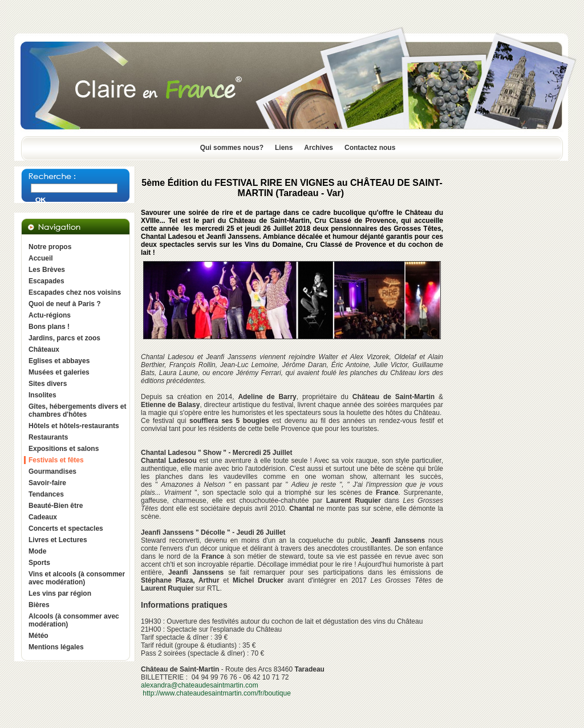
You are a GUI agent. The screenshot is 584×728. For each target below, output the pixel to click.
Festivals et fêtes (56, 460)
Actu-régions (50, 315)
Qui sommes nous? (232, 148)
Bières (39, 605)
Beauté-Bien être (56, 506)
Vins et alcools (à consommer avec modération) (77, 578)
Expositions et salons (64, 449)
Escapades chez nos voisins (75, 292)
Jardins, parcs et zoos (64, 338)
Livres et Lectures (58, 540)
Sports (39, 563)
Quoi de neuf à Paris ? (65, 304)
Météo (38, 636)
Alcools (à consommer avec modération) (74, 620)
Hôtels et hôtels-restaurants (74, 426)
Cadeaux (43, 517)
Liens (284, 148)
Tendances (46, 494)
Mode (37, 551)
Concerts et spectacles (66, 528)
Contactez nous (370, 148)
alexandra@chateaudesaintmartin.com (200, 685)
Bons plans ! (49, 327)
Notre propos (50, 247)
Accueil (41, 258)
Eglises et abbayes (59, 361)
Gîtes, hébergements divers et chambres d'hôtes (77, 410)
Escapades (46, 281)
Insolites (42, 395)
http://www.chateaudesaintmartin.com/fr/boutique (216, 693)
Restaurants (48, 437)
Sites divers (48, 384)
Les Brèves (47, 270)
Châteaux (44, 349)
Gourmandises (52, 471)
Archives (319, 148)
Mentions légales (56, 647)
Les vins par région (60, 593)
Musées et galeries (59, 372)
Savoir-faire (47, 483)
